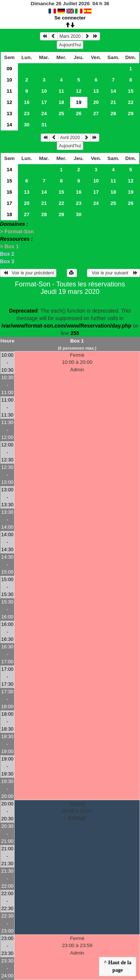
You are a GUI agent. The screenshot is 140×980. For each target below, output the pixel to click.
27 (96, 113)
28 (113, 113)
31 (44, 125)
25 (61, 113)
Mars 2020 (70, 36)
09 (10, 69)
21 (113, 102)
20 (96, 102)
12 (79, 91)
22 (131, 102)
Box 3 (7, 261)
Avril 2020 (70, 138)
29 (131, 113)
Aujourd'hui (70, 45)
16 (27, 102)
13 (96, 91)
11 (10, 91)
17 (44, 102)
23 (27, 113)
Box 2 (7, 254)
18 (61, 102)
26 (79, 113)
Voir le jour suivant (113, 273)
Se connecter (70, 18)
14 (113, 91)
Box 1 (77, 341)
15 (131, 91)
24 (44, 113)
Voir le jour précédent (28, 273)
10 (10, 80)
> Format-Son (17, 231)
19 (131, 192)
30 (27, 125)
